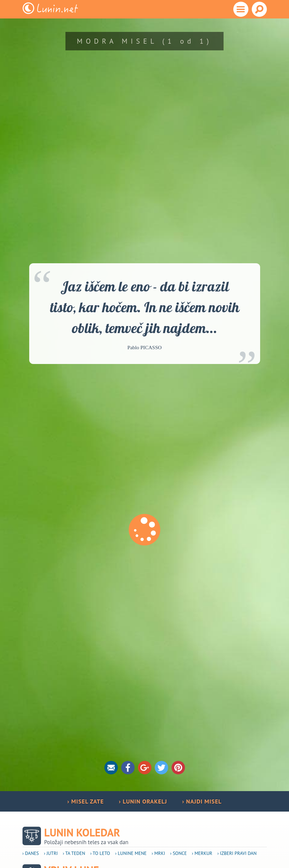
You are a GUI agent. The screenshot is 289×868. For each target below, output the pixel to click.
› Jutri (51, 853)
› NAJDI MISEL (202, 801)
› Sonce (179, 853)
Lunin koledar (82, 833)
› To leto (100, 853)
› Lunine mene (131, 853)
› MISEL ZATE (85, 801)
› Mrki (158, 853)
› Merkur (202, 853)
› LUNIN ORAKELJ (143, 801)
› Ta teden (74, 853)
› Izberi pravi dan (237, 853)
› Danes (31, 853)
